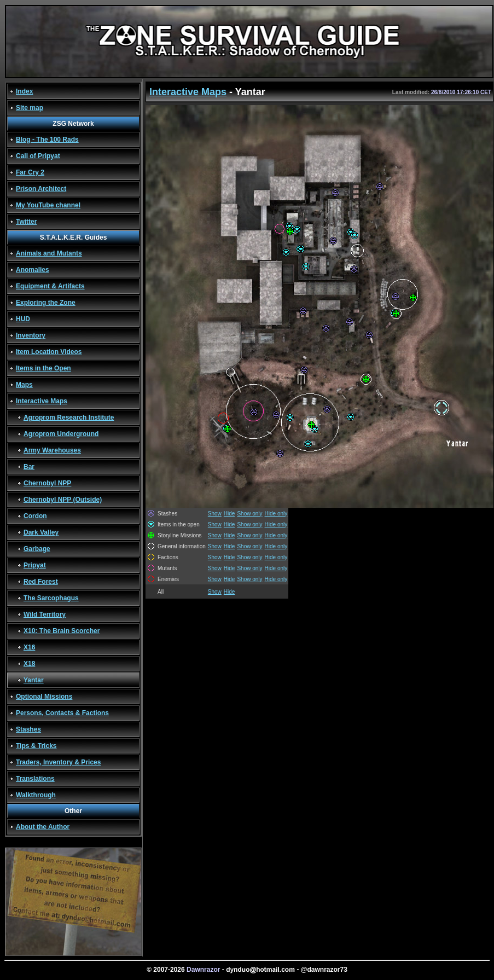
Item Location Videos (49, 352)
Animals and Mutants (49, 253)
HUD (23, 319)
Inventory (31, 335)
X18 (29, 664)
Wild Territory (45, 614)
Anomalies (33, 270)
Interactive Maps (42, 401)
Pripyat (35, 565)
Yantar (34, 680)
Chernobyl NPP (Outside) (63, 500)
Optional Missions (44, 697)
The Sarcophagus (51, 598)
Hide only (276, 514)
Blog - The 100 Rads (47, 140)
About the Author (43, 827)
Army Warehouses (52, 450)
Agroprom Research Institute (69, 417)
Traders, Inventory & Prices (58, 762)
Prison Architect (41, 189)
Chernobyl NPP (47, 483)
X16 (29, 647)
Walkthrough (36, 795)
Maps (24, 385)
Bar (29, 467)
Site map (30, 108)
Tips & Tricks (36, 746)
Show (215, 514)
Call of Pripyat (38, 156)
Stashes (28, 729)
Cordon (35, 516)
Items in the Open (43, 368)
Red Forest (41, 582)
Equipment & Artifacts (50, 286)
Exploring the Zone (46, 303)
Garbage (37, 549)
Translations (35, 779)
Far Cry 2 (30, 172)
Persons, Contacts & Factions (62, 713)
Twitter (26, 222)
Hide (229, 514)
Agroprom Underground (61, 434)
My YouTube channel (48, 205)
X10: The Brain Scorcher (62, 631)
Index (24, 91)
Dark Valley (41, 532)
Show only (249, 514)
